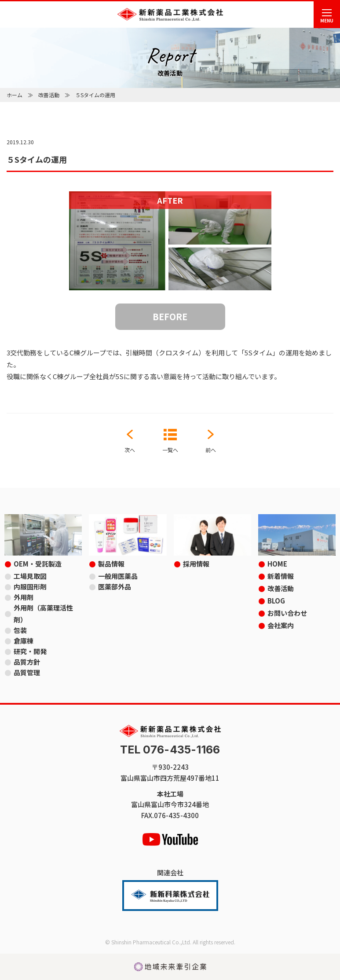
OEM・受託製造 (38, 564)
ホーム (15, 95)
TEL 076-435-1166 (170, 750)
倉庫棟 (24, 641)
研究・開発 (30, 651)
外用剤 (24, 597)
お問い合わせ (287, 613)
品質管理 (27, 672)
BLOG (276, 601)
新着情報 (281, 576)
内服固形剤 (30, 587)
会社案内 (281, 625)
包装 (20, 630)
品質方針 (27, 662)
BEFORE (170, 316)
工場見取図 (30, 576)
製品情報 (111, 564)
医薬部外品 (115, 587)
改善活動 (49, 95)
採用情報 (196, 564)
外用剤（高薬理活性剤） (43, 614)
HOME (277, 564)
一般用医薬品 (118, 576)
